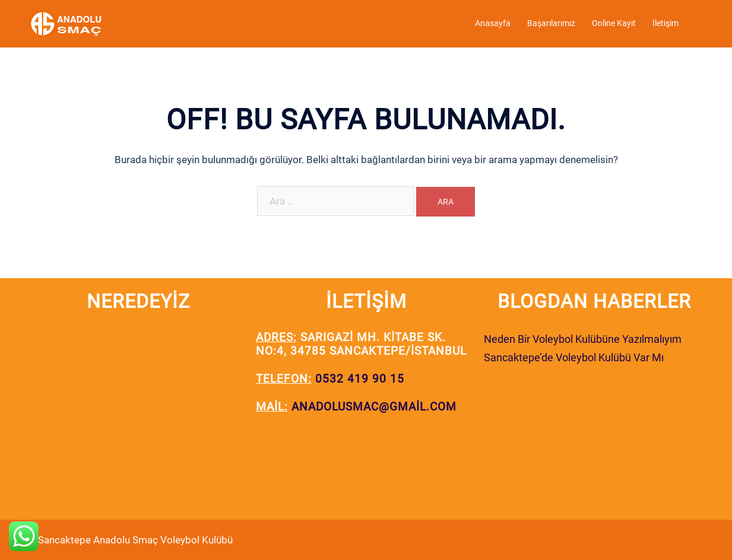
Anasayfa (493, 23)
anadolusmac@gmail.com (374, 407)
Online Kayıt (614, 23)
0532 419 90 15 (360, 379)
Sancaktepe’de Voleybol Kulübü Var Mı (574, 357)
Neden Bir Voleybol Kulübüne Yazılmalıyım (583, 339)
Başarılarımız (551, 23)
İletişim (666, 23)
